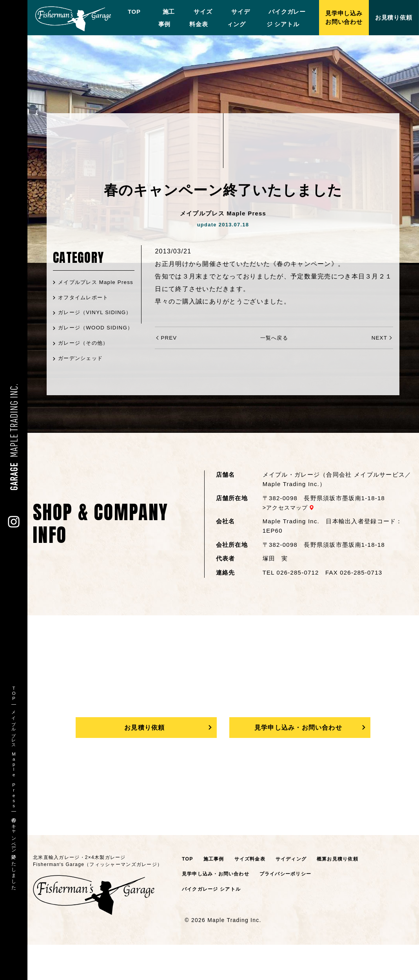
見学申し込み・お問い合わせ (298, 761)
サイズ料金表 (253, 894)
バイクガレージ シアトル (214, 925)
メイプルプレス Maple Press (89, 287)
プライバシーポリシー (293, 909)
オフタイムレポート (85, 308)
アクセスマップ (289, 540)
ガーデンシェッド (82, 391)
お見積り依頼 (144, 761)
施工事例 (215, 894)
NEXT (379, 338)
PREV (169, 338)
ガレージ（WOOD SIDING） (83, 355)
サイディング (297, 894)
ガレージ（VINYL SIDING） (83, 329)
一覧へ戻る (274, 338)
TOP (130, 11)
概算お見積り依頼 (346, 894)
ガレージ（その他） (85, 376)
